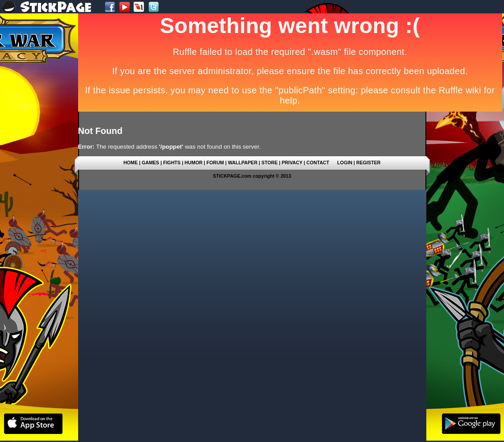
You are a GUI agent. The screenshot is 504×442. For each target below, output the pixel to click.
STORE (270, 163)
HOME (131, 163)
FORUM (215, 163)
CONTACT (318, 163)
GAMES (150, 163)
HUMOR (193, 163)
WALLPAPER (243, 163)
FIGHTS (172, 163)
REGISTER (368, 163)
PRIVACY (292, 163)
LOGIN (345, 163)
